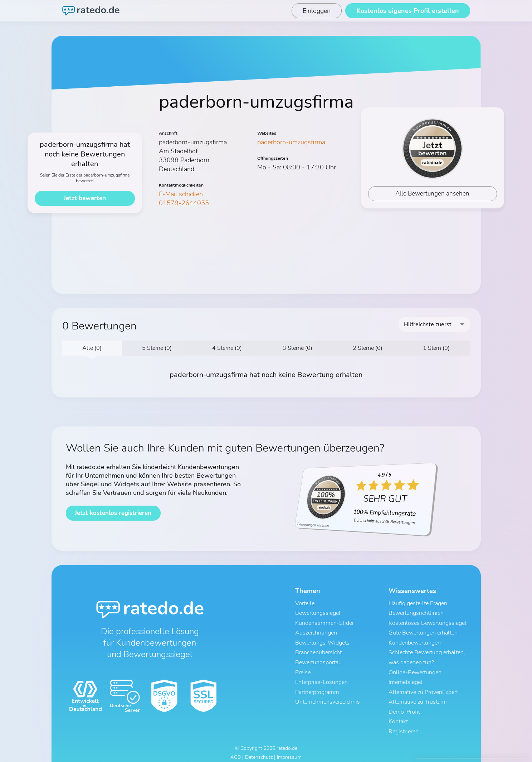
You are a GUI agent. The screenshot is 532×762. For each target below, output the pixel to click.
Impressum (289, 750)
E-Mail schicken (181, 194)
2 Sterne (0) (368, 348)
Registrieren (404, 724)
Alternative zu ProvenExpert (423, 687)
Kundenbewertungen (415, 641)
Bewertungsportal (318, 659)
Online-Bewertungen (415, 669)
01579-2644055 (184, 203)
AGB (236, 750)
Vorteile (305, 603)
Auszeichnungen (316, 631)
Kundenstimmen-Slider (324, 622)
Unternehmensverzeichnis (328, 696)
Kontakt (398, 715)
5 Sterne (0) (157, 348)
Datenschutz (259, 750)
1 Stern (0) (436, 348)
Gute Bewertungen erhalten (423, 631)
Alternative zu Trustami (418, 696)
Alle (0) (92, 348)
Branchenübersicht (318, 650)
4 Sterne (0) (227, 348)
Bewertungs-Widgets (322, 641)
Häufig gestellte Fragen (418, 603)
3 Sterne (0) (297, 348)
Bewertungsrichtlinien (416, 613)
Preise (303, 669)
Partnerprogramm (317, 687)
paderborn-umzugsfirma (291, 142)
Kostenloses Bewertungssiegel (428, 622)
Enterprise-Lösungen (321, 678)
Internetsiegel (406, 678)
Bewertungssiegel (318, 613)
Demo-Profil (404, 706)
